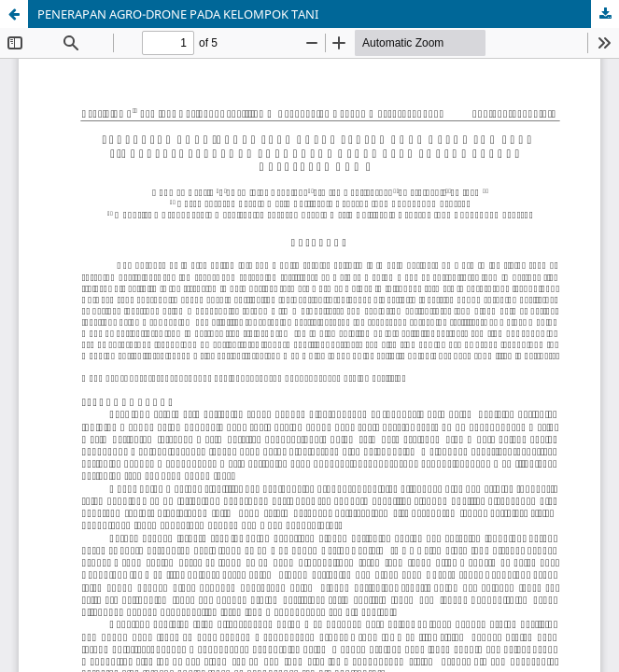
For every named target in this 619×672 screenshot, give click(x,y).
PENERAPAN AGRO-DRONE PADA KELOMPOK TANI (178, 14)
